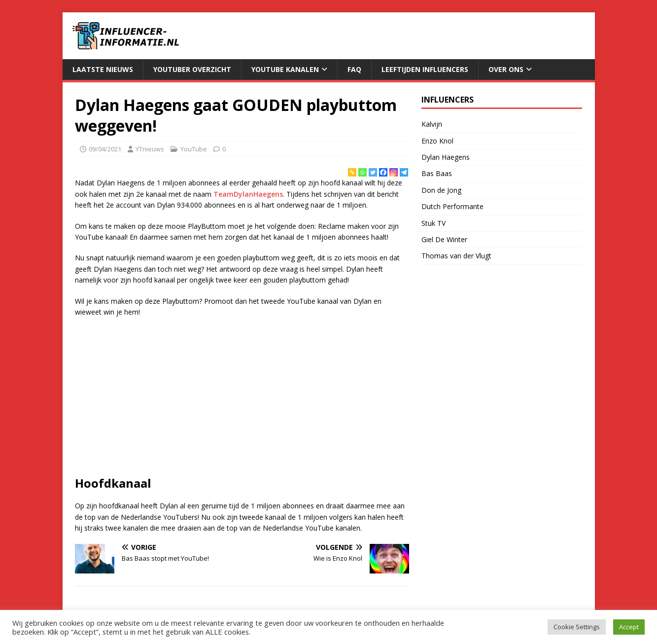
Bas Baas (437, 173)
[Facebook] (383, 172)
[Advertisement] (242, 396)
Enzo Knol (437, 141)
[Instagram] (394, 172)
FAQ (354, 69)
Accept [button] (629, 627)
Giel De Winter (444, 239)
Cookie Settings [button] (577, 627)
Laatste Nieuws (103, 69)
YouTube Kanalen (285, 69)
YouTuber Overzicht (192, 69)
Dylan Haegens (446, 157)
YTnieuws (150, 149)
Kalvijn (432, 124)
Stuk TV (433, 223)
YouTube (194, 149)
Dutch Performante (452, 206)
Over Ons (506, 69)
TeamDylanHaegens (248, 194)
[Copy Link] (352, 172)
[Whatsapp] (363, 172)
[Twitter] (373, 172)
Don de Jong (441, 190)
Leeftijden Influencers (425, 69)
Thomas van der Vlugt (456, 256)
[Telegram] (404, 172)
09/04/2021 (105, 149)
